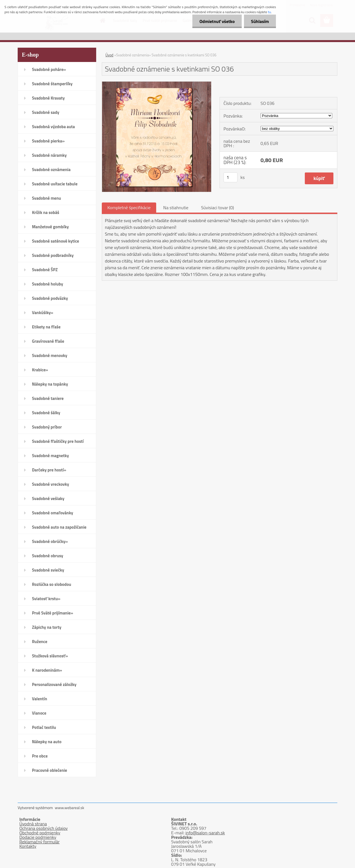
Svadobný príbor (47, 427)
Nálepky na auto (47, 742)
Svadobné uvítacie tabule (55, 184)
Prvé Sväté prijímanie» (53, 613)
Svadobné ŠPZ (45, 270)
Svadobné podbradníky (53, 255)
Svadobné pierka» (48, 141)
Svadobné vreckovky (50, 484)
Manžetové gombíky (50, 227)
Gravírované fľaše (48, 341)
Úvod (109, 55)
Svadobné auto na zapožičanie (59, 527)
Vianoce (39, 713)
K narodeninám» (47, 670)
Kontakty (28, 846)
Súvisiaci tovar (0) (217, 208)
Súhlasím (260, 21)
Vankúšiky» (43, 313)
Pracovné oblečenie (49, 770)
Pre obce (40, 756)
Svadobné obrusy (48, 556)
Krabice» (40, 370)
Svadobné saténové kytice (56, 241)
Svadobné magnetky (50, 456)
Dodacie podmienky (38, 837)
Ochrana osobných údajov (43, 828)
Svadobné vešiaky (48, 499)
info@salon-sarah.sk (205, 833)
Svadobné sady (46, 112)
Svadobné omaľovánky (53, 513)
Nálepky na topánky (50, 384)
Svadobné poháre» (49, 69)
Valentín (40, 699)
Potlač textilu (44, 727)
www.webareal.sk (70, 808)
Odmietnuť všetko (217, 21)
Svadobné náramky (49, 155)
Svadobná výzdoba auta (53, 127)
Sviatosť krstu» (46, 599)
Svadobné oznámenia (51, 170)
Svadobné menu (47, 198)
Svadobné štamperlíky (52, 84)
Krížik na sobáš (46, 212)
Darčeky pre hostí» (49, 470)
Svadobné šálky (46, 413)
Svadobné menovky (50, 355)
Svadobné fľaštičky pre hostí (58, 441)
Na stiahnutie (176, 208)
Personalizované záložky (54, 684)
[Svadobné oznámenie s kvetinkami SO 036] (157, 84)
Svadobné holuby (48, 284)
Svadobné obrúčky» (50, 541)
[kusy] (230, 177)
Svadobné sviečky (48, 570)
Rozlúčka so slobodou (52, 584)
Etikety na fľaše (46, 327)
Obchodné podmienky (40, 833)
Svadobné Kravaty (48, 98)
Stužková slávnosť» (50, 656)
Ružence (40, 642)
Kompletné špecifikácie (129, 208)
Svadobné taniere (48, 398)
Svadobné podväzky (50, 298)
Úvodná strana (33, 824)
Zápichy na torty (47, 627)
